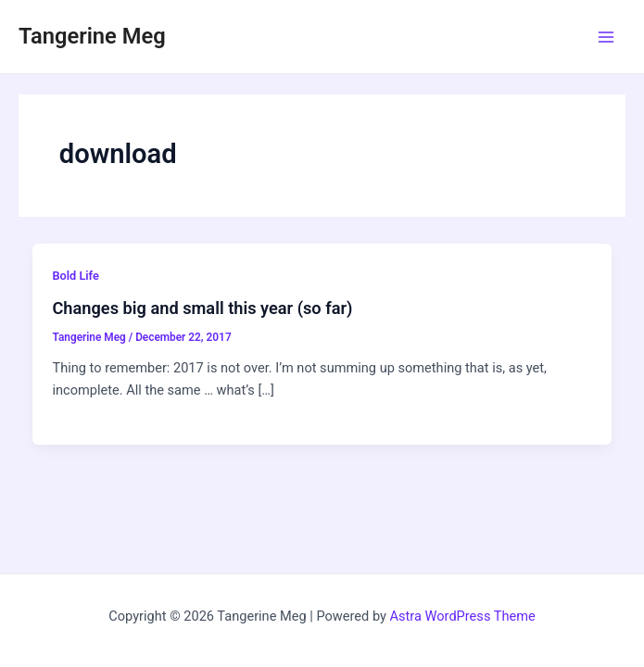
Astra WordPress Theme (463, 616)
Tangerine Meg (92, 36)
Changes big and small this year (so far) (202, 308)
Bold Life (75, 276)
